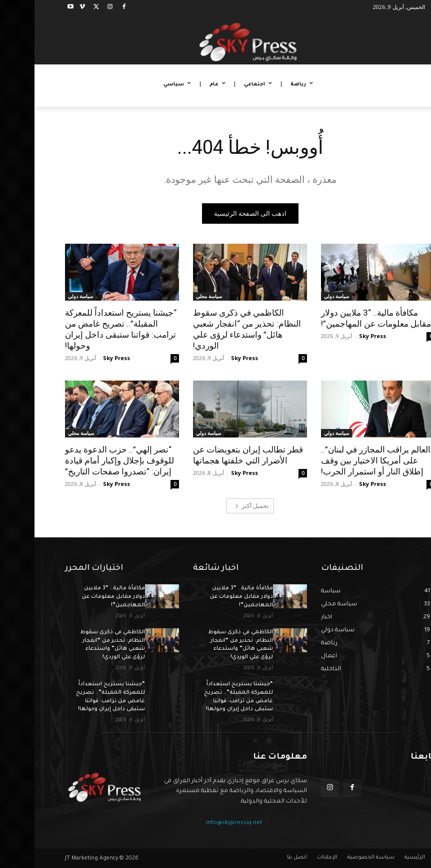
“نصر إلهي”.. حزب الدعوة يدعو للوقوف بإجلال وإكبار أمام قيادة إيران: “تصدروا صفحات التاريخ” (85, 460)
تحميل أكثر (217, 506)
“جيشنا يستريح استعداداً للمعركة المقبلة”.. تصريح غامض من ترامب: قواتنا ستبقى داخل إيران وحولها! (86, 329)
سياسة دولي (302, 296)
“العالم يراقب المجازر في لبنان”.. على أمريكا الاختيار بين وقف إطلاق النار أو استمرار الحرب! (343, 460)
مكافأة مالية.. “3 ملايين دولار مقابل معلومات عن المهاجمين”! (341, 318)
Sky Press (338, 336)
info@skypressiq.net (199, 823)
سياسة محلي (174, 296)
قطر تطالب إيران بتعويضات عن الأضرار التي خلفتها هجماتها (213, 455)
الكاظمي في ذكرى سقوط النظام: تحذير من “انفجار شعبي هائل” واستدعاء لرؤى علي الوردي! (212, 329)
